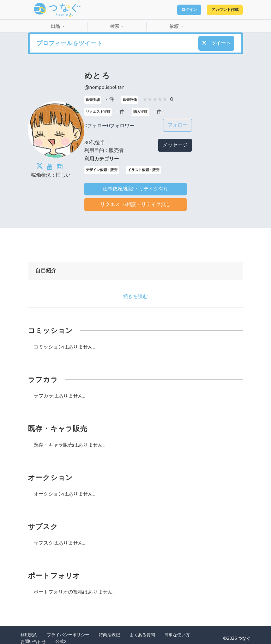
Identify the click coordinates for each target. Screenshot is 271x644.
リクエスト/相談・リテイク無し (135, 204)
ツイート (216, 43)
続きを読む (135, 296)
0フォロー (96, 126)
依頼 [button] (175, 26)
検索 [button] (115, 26)
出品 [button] (56, 26)
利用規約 (29, 635)
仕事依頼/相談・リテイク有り (135, 189)
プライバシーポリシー (68, 635)
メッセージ (175, 145)
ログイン (171, 10)
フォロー (177, 125)
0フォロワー (121, 126)
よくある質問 (142, 635)
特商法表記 (109, 635)
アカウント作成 (218, 10)
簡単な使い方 (177, 635)
